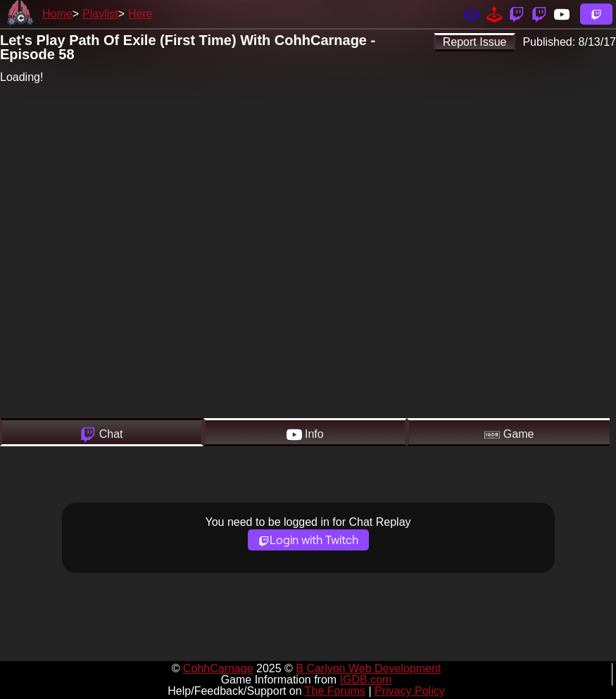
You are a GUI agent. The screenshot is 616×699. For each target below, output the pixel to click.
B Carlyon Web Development (368, 668)
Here (140, 14)
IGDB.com (366, 680)
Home (57, 14)
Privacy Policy (410, 691)
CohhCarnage (218, 668)
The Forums (335, 691)
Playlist (100, 14)
